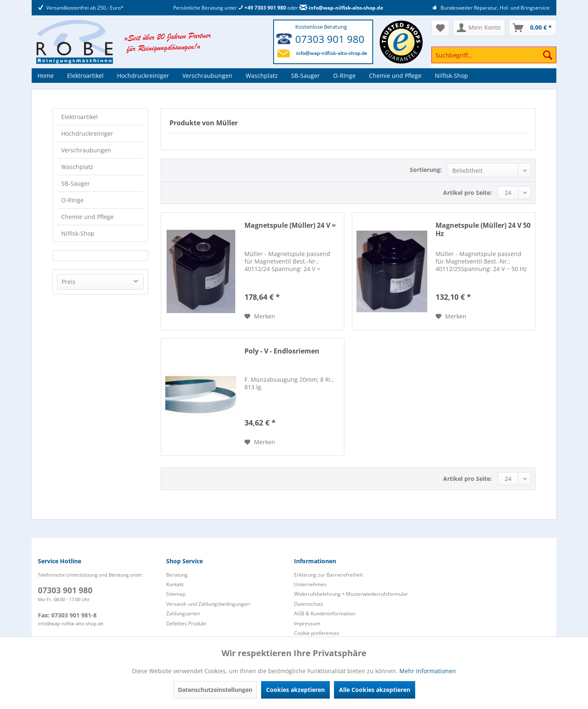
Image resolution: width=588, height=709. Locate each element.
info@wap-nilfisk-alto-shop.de (341, 8)
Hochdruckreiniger (87, 133)
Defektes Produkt (186, 623)
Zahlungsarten (183, 613)
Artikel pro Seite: (467, 193)
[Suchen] (548, 55)
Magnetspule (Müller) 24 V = (290, 225)
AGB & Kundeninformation (325, 613)
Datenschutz (309, 604)
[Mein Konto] (479, 28)
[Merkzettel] (440, 28)
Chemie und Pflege (87, 217)
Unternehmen (310, 584)
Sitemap (176, 594)
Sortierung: (426, 170)
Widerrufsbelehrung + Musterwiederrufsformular (351, 594)
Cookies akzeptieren (295, 690)
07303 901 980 (330, 39)
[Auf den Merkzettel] (260, 316)
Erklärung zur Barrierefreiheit (328, 575)
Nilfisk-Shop (78, 233)
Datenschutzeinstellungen (215, 690)
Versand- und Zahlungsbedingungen (208, 604)
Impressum (307, 623)
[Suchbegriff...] (494, 55)
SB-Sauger (76, 183)
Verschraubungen (86, 150)
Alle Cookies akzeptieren (375, 690)
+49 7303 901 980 (262, 8)
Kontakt (175, 584)
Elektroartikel (80, 117)
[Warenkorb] (533, 28)
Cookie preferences (317, 633)
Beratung (177, 575)
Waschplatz (77, 167)
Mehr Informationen (428, 671)
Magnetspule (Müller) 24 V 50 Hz (483, 230)
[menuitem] (494, 59)
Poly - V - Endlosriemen (282, 351)
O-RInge (72, 200)
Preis (69, 282)
